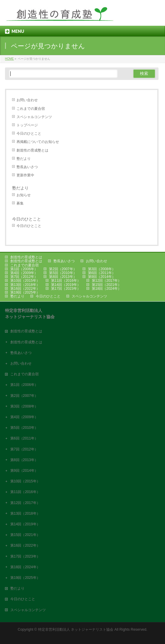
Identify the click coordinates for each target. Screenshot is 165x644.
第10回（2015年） (25, 281)
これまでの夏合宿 (31, 109)
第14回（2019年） (66, 285)
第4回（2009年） (24, 273)
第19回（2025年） (25, 292)
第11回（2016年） (66, 281)
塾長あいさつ (27, 167)
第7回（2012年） (24, 277)
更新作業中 (25, 175)
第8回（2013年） (63, 277)
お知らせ (24, 195)
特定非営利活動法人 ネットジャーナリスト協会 (76, 629)
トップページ (27, 125)
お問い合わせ (27, 100)
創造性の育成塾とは (32, 150)
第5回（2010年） (63, 273)
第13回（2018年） (25, 285)
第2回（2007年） (63, 269)
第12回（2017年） (107, 281)
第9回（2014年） (102, 277)
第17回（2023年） (66, 289)
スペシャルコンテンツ (34, 117)
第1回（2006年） (24, 269)
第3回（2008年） (102, 269)
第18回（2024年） (107, 289)
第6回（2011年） (102, 273)
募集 (20, 203)
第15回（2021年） (107, 285)
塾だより (24, 159)
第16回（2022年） (25, 289)
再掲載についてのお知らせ (38, 142)
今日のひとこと (29, 133)
